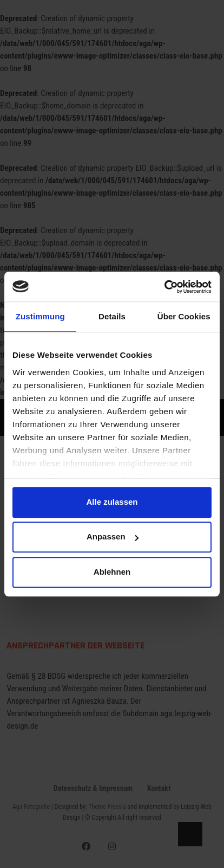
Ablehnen (112, 572)
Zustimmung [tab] (40, 316)
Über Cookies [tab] (184, 316)
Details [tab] (112, 316)
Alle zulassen (112, 502)
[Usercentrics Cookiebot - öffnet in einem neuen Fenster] (164, 287)
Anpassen (113, 537)
